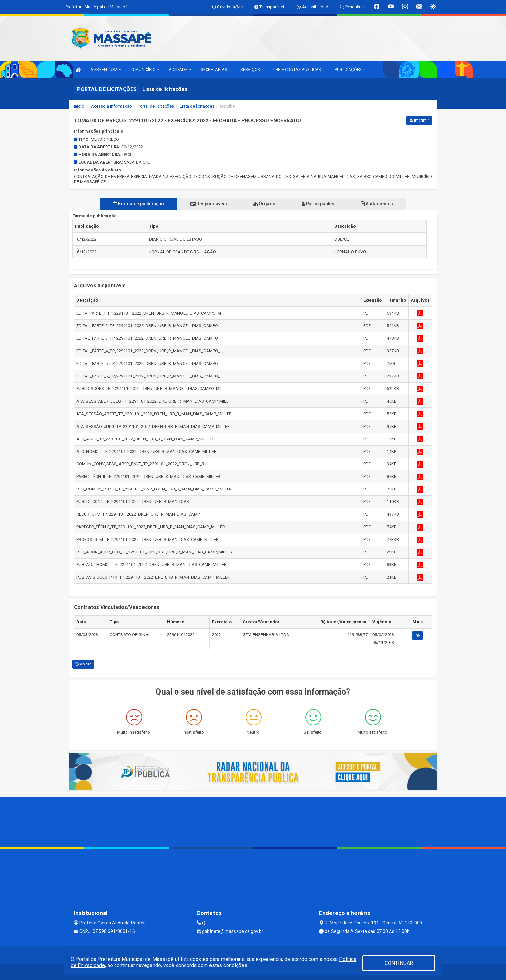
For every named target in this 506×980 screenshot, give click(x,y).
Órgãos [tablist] (264, 204)
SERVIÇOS (252, 70)
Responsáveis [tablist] (208, 204)
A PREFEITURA (106, 70)
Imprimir (419, 120)
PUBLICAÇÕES (350, 70)
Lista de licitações (197, 106)
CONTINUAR (399, 963)
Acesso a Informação (111, 106)
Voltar (83, 664)
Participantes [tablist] (319, 204)
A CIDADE (180, 70)
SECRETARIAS (216, 70)
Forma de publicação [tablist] (137, 204)
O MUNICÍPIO (145, 70)
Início (79, 106)
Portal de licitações (156, 106)
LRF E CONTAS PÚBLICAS (299, 70)
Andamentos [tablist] (378, 204)
